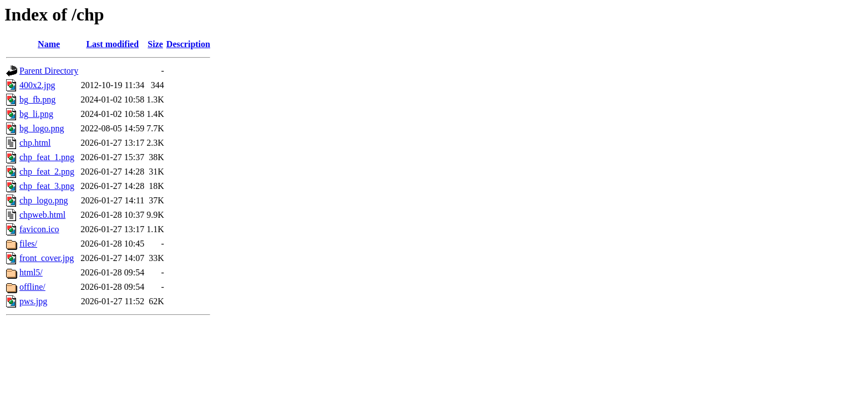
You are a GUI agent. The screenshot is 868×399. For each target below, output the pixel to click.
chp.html (35, 143)
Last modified (112, 44)
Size (155, 44)
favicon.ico (39, 229)
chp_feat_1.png (47, 157)
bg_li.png (36, 114)
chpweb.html (42, 215)
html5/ (31, 272)
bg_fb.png (37, 99)
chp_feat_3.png (47, 186)
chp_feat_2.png (47, 172)
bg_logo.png (42, 128)
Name (49, 44)
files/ (28, 244)
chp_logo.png (44, 200)
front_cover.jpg (47, 258)
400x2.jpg (37, 85)
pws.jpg (33, 301)
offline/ (32, 287)
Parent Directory (49, 71)
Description (188, 44)
